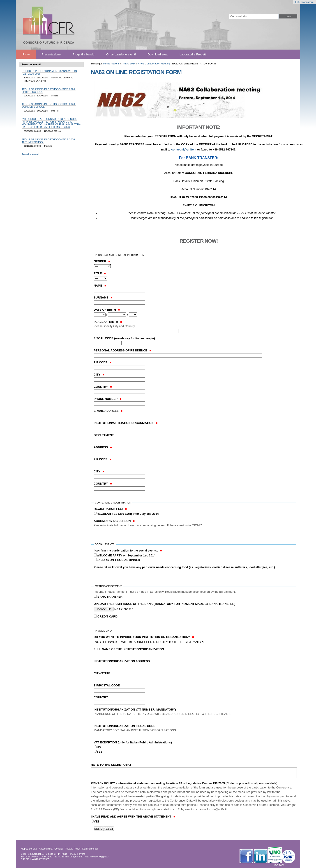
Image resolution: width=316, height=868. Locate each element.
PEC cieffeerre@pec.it (97, 857)
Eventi (116, 64)
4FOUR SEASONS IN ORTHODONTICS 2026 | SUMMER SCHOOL (49, 105)
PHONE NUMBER (108, 399)
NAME (100, 286)
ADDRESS (103, 447)
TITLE (100, 273)
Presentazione (51, 54)
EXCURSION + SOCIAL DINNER (118, 560)
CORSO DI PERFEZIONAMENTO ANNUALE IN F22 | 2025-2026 (49, 72)
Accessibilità (46, 849)
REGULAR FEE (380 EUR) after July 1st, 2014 (128, 514)
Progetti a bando (84, 54)
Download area (158, 54)
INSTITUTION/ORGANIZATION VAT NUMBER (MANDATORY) (194, 712)
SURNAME (103, 297)
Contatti (59, 849)
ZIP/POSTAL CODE (107, 685)
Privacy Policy (73, 849)
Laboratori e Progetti (193, 54)
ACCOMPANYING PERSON (194, 523)
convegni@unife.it (184, 149)
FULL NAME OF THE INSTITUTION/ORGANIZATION (129, 649)
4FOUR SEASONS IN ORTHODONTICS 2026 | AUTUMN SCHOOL (49, 141)
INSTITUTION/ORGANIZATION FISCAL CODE (194, 728)
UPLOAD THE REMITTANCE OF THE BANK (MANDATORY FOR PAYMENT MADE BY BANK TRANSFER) (165, 604)
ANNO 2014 (129, 64)
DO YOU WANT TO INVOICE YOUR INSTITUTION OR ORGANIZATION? (144, 637)
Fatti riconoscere (304, 2)
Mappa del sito (29, 849)
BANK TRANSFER (110, 597)
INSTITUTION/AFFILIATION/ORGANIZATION (126, 423)
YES (100, 752)
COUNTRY (103, 387)
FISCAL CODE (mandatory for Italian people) (124, 338)
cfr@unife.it (76, 857)
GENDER (102, 261)
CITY (99, 375)
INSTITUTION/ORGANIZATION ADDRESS (122, 661)
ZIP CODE (103, 362)
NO (99, 747)
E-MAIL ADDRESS (108, 411)
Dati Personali (90, 849)
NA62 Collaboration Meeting (154, 64)
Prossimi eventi (31, 64)
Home (26, 54)
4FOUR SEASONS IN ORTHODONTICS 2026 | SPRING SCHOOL (49, 91)
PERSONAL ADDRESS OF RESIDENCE (123, 350)
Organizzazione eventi (121, 54)
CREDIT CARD (107, 616)
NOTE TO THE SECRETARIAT (111, 765)
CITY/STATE (102, 673)
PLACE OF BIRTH (194, 324)
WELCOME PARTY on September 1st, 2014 (126, 555)
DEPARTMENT (104, 435)
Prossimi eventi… (32, 154)
